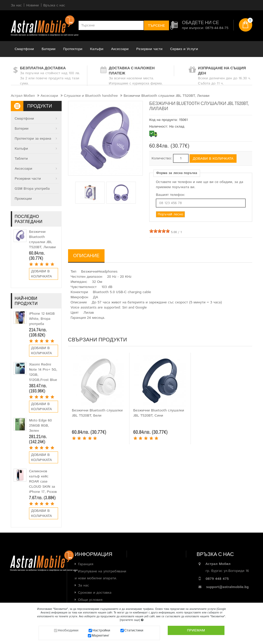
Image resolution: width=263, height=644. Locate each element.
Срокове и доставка (95, 593)
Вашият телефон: (171, 195)
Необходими (68, 630)
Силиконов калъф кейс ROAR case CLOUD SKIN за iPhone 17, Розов (43, 482)
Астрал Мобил (23, 96)
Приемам (196, 630)
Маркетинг (101, 636)
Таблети (21, 159)
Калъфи (97, 49)
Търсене (156, 26)
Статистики (134, 630)
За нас (84, 585)
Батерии (49, 49)
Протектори (73, 49)
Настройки (101, 630)
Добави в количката (41, 274)
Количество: (162, 158)
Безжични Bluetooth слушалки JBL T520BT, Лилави (42, 239)
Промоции (23, 199)
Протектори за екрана (33, 139)
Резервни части (149, 49)
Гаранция (86, 564)
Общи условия (90, 600)
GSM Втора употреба (32, 189)
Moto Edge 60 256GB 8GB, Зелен (40, 426)
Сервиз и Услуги (184, 49)
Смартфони (24, 49)
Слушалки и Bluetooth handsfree (91, 96)
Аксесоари (120, 49)
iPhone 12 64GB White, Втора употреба (42, 319)
